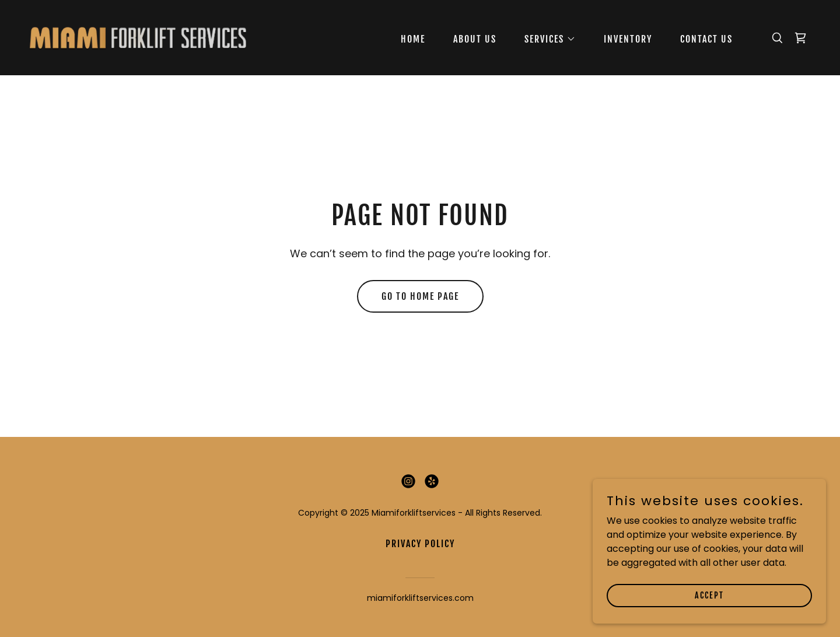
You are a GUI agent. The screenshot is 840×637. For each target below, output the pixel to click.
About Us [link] (475, 39)
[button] (545, 39)
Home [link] (413, 39)
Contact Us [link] (706, 39)
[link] (138, 37)
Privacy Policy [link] (420, 544)
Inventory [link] (628, 39)
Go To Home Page (420, 296)
